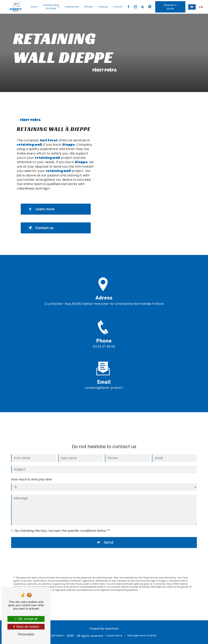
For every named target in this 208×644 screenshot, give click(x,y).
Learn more (41, 209)
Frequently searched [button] (104, 629)
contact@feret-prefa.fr (104, 383)
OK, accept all (26, 619)
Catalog (103, 7)
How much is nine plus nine (31, 475)
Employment (72, 7)
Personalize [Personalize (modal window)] (26, 634)
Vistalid (59, 636)
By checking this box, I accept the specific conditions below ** (63, 526)
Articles (89, 7)
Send (108, 538)
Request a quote (170, 7)
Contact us (40, 228)
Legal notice (114, 636)
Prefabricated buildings (51, 7)
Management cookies (142, 636)
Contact (117, 7)
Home (34, 7)
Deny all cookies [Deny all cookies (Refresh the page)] (26, 627)
